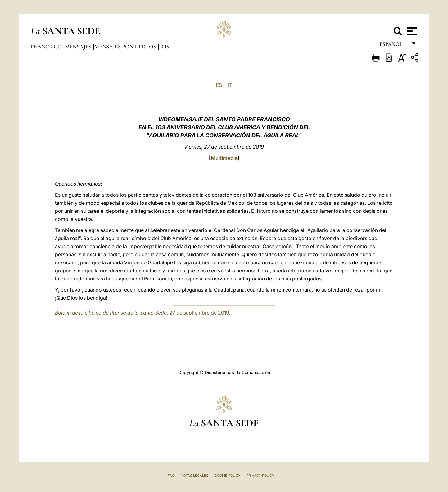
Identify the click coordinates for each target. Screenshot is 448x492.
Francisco (47, 47)
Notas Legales (195, 476)
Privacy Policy (260, 476)
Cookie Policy (227, 476)
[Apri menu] (411, 31)
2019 (164, 47)
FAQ (171, 476)
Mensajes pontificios (126, 47)
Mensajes (79, 47)
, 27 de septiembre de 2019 (142, 313)
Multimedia (224, 158)
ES (219, 85)
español (394, 46)
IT (230, 85)
